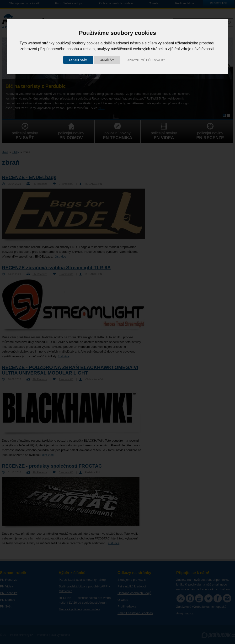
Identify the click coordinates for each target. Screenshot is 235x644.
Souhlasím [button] (78, 60)
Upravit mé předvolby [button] (146, 60)
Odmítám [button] (107, 60)
